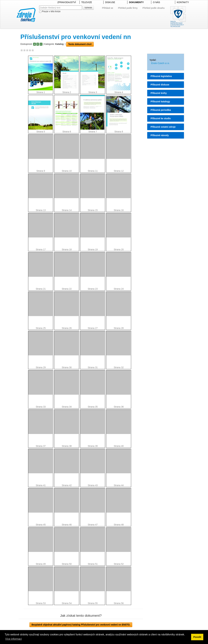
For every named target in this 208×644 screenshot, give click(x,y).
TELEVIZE (87, 2)
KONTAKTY (183, 2)
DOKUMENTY (136, 2)
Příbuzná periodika (161, 110)
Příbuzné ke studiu (161, 118)
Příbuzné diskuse (160, 85)
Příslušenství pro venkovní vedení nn (76, 37)
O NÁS (156, 2)
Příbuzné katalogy (160, 102)
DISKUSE (110, 2)
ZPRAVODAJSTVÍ (67, 2)
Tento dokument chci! (80, 44)
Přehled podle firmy (128, 8)
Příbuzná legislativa (161, 76)
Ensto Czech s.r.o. (160, 63)
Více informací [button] (13, 639)
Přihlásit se (108, 8)
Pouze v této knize (50, 11)
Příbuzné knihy (159, 93)
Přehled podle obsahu (154, 8)
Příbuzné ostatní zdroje (163, 127)
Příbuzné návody (160, 135)
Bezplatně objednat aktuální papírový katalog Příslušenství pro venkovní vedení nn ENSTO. (81, 625)
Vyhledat (88, 8)
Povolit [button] (197, 637)
